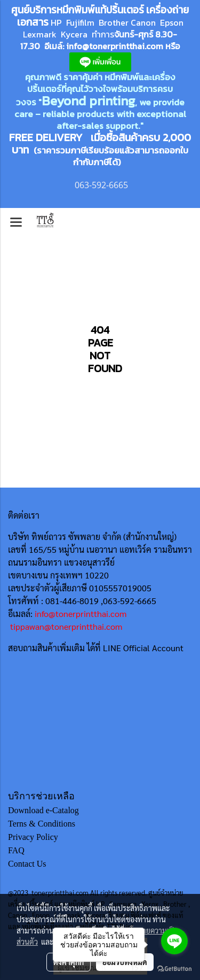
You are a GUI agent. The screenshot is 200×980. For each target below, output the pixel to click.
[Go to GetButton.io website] (174, 969)
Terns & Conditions (42, 824)
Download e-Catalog (43, 810)
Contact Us (27, 864)
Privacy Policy (33, 837)
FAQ (16, 850)
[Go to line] (174, 941)
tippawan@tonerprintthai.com (66, 626)
